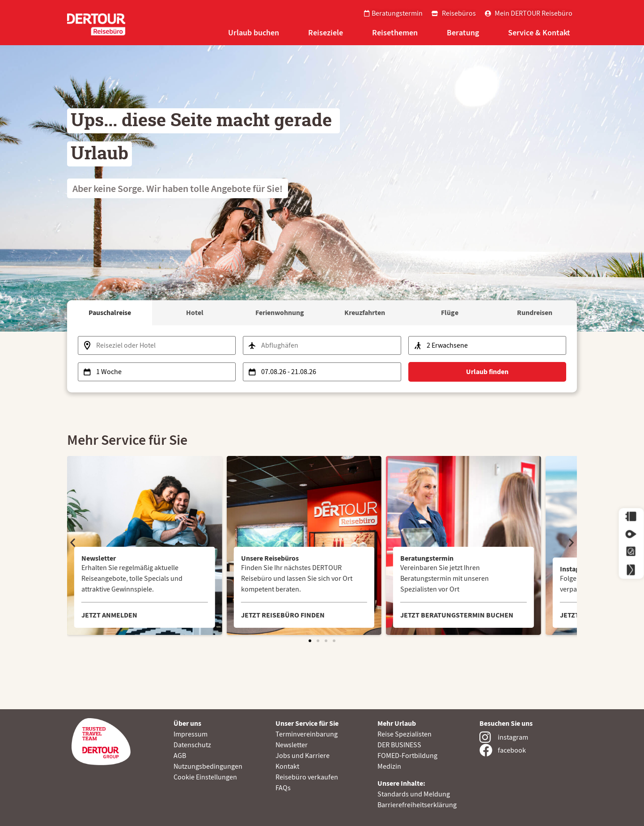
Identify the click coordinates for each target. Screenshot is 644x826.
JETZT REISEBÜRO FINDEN (283, 615)
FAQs (283, 788)
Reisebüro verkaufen (307, 777)
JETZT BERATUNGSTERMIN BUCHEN (457, 615)
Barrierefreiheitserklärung (417, 805)
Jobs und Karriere (303, 756)
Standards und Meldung (414, 794)
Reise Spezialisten (405, 734)
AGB (180, 756)
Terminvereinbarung (307, 734)
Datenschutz (192, 745)
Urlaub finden (487, 372)
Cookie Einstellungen (205, 777)
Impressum (191, 734)
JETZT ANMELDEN (109, 615)
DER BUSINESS (399, 745)
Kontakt (287, 766)
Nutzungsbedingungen (208, 766)
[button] (73, 543)
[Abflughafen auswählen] (322, 345)
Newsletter (292, 745)
